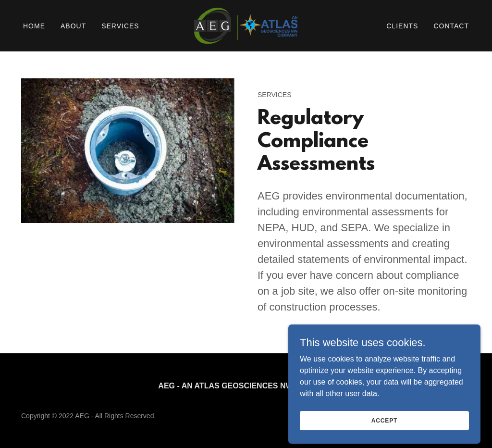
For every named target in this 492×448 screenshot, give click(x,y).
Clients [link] (402, 26)
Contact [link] (451, 26)
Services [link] (120, 26)
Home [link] (34, 26)
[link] (246, 25)
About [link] (73, 26)
